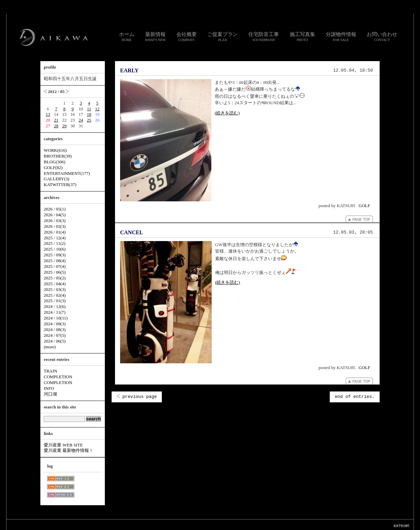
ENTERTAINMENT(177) (67, 173)
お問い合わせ (382, 37)
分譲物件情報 (341, 37)
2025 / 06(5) (55, 272)
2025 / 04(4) (55, 284)
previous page (137, 397)
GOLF (364, 206)
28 (56, 126)
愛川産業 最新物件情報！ (69, 450)
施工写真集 (302, 37)
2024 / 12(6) (55, 306)
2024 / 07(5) (55, 335)
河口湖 (50, 394)
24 (81, 120)
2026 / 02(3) (55, 226)
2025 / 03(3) (55, 289)
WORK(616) (55, 150)
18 (89, 114)
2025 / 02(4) (55, 295)
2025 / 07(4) (55, 266)
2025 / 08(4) (55, 261)
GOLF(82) (53, 168)
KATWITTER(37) (60, 185)
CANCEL (132, 232)
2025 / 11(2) (55, 243)
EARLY (129, 70)
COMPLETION (58, 377)
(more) (50, 347)
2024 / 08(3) (55, 330)
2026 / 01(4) (55, 232)
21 (56, 120)
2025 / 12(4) (55, 238)
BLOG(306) (55, 162)
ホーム (127, 37)
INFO (49, 388)
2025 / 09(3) (55, 255)
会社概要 (187, 37)
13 (48, 114)
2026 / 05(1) (55, 209)
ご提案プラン (223, 37)
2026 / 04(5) (55, 215)
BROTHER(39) (58, 156)
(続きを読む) (227, 113)
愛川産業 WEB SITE (63, 445)
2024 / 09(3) (55, 324)
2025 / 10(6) (55, 249)
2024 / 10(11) (56, 318)
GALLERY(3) (56, 179)
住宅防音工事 (264, 37)
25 (89, 120)
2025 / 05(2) (55, 278)
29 (64, 126)
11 (89, 109)
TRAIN (51, 371)
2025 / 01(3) (55, 301)
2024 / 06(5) (55, 341)
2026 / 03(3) (55, 221)
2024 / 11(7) (55, 312)
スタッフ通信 (135, 524)
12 (97, 109)
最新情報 (155, 37)
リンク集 (179, 524)
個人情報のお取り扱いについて (213, 524)
